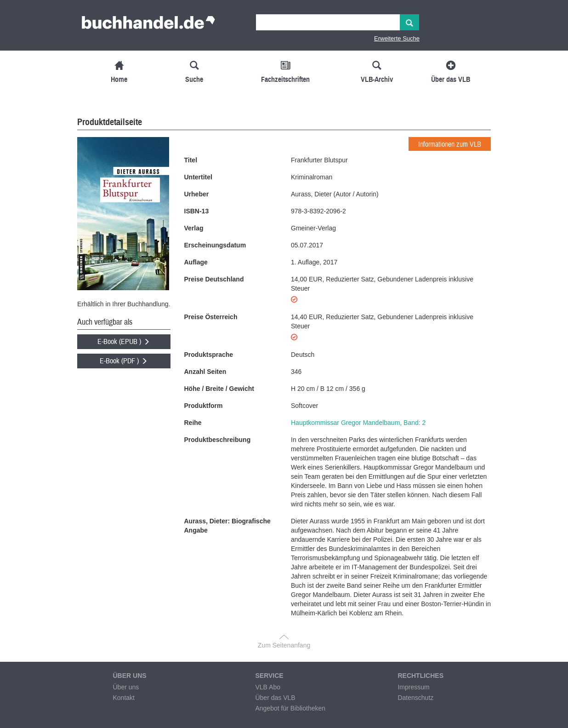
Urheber (197, 194)
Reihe (193, 423)
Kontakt (123, 698)
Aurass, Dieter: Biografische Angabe (227, 526)
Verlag (194, 228)
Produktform (204, 406)
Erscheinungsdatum (215, 245)
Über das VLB (275, 698)
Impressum (413, 687)
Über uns (126, 687)
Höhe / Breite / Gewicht (219, 389)
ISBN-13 (197, 211)
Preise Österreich (211, 317)
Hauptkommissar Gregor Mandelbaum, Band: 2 (358, 423)
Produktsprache (209, 355)
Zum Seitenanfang (284, 645)
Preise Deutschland (214, 279)
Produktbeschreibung (218, 440)
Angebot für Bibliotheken (290, 708)
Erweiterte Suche (397, 38)
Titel (191, 160)
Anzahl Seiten (205, 372)
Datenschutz (415, 698)
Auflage (196, 262)
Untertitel (198, 177)
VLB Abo (268, 687)
